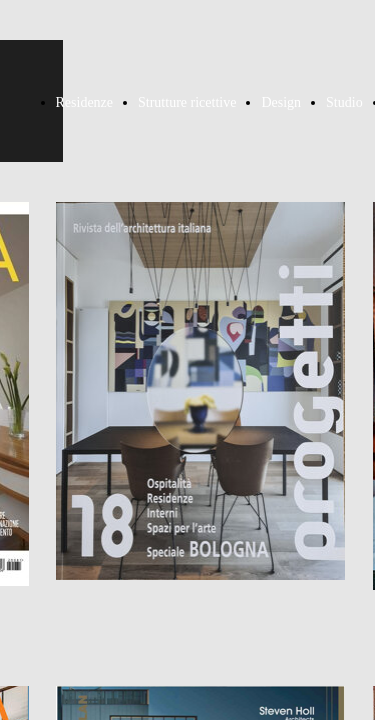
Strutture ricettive (187, 102)
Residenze (85, 102)
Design (281, 102)
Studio (344, 102)
